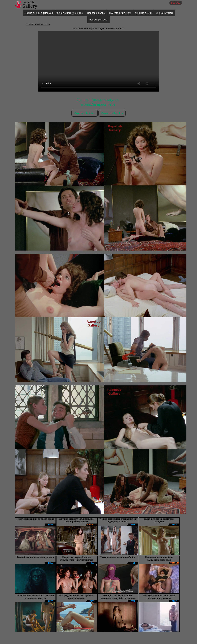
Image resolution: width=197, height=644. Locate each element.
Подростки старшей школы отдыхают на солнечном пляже (77, 559)
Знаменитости (164, 13)
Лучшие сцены (143, 13)
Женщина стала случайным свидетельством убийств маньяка (118, 597)
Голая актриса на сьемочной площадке (159, 520)
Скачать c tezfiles (112, 113)
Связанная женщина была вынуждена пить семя (159, 559)
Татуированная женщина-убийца (118, 557)
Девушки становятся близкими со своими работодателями (76, 520)
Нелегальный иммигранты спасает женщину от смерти (35, 597)
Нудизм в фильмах (120, 13)
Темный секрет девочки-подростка (35, 557)
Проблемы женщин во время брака (35, 519)
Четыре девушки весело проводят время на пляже (77, 597)
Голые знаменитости (38, 24)
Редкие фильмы (98, 19)
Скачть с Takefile (85, 113)
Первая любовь (96, 13)
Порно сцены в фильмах (39, 13)
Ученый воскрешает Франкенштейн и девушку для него (118, 520)
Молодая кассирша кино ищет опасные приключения (159, 597)
